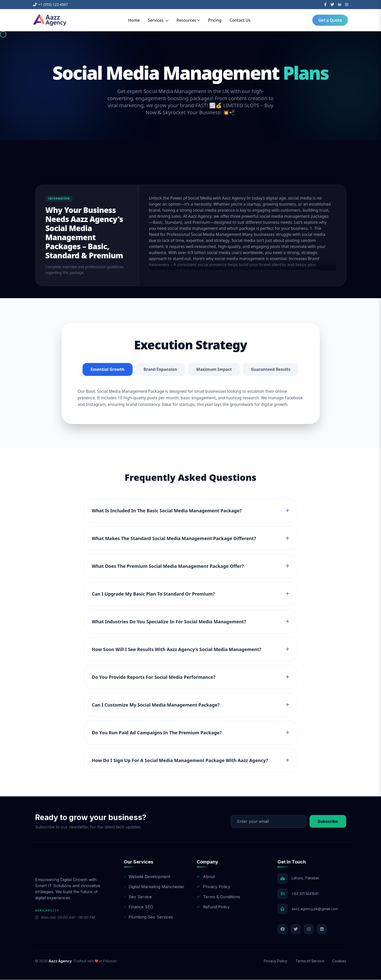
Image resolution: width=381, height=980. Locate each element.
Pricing (215, 20)
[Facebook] (325, 5)
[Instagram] (347, 5)
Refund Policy (213, 907)
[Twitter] (332, 5)
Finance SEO (139, 907)
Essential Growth (107, 370)
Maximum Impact (214, 370)
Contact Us (240, 20)
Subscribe (328, 822)
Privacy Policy (213, 887)
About (206, 877)
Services (158, 20)
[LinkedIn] (340, 5)
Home (134, 20)
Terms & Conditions (218, 897)
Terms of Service (310, 961)
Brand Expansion (160, 370)
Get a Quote (330, 20)
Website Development (147, 877)
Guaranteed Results (271, 370)
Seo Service (138, 897)
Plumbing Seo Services (148, 917)
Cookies (339, 961)
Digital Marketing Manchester (154, 887)
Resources (188, 20)
